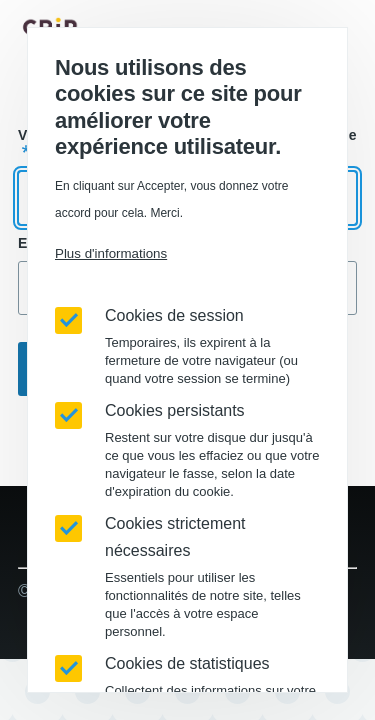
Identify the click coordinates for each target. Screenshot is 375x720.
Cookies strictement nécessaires (175, 537)
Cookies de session (174, 315)
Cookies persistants (175, 410)
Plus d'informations (111, 253)
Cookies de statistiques (187, 663)
